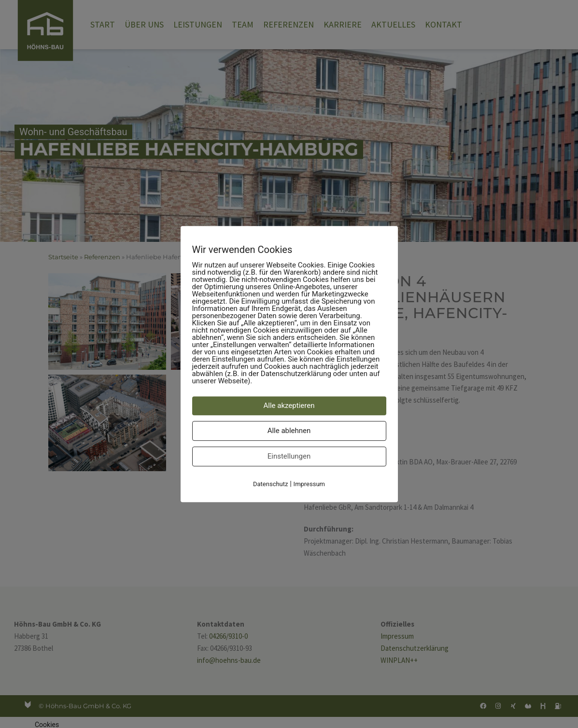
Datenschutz (270, 484)
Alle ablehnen (289, 431)
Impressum (309, 484)
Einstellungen (289, 456)
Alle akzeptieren (289, 406)
